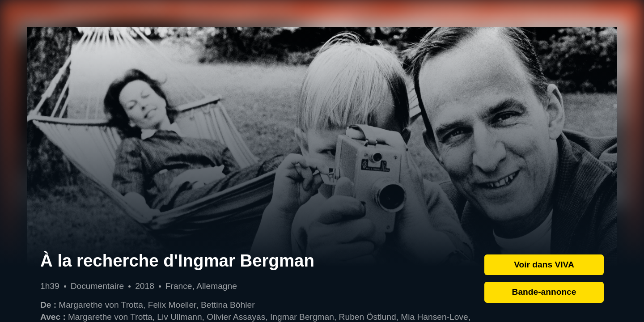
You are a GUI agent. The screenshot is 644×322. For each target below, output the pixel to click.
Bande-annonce (544, 292)
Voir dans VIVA (544, 265)
